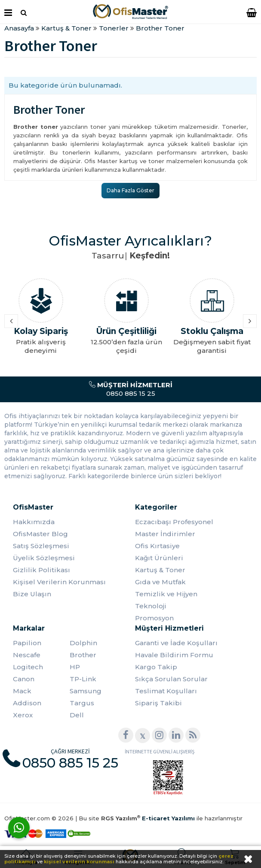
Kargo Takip (156, 667)
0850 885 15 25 (130, 389)
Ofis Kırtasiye (157, 546)
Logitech (28, 667)
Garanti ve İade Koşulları (176, 643)
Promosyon (154, 618)
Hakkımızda (34, 522)
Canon (24, 679)
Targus (82, 703)
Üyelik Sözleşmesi (44, 558)
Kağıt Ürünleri (159, 558)
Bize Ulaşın (32, 594)
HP (75, 667)
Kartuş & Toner (160, 570)
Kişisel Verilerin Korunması (59, 582)
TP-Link (83, 679)
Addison (27, 703)
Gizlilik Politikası (41, 570)
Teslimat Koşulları (166, 691)
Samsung (86, 691)
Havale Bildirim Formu (174, 655)
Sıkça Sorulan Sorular (171, 679)
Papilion (27, 643)
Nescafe (27, 655)
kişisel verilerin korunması (79, 862)
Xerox (23, 715)
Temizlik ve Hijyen (166, 594)
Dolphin (83, 643)
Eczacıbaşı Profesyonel (174, 522)
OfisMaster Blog (40, 534)
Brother (83, 655)
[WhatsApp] (19, 828)
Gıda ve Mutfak (160, 582)
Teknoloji (151, 606)
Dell (77, 715)
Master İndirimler (165, 534)
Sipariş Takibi (158, 703)
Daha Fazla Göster (130, 190)
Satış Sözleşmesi (41, 546)
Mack (22, 691)
